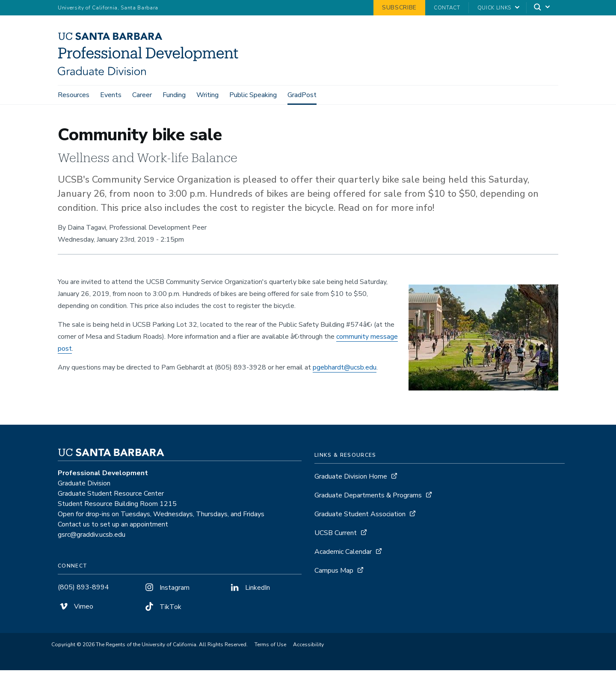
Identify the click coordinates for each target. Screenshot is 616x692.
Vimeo (76, 628)
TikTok (162, 629)
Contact (447, 8)
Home (65, 116)
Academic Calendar (343, 574)
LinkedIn (249, 609)
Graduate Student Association (360, 536)
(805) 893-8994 (83, 609)
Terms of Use (270, 666)
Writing (207, 95)
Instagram (166, 609)
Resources (74, 95)
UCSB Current (336, 555)
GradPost (302, 95)
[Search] (542, 8)
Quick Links (494, 8)
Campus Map (334, 592)
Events (111, 95)
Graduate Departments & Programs (368, 517)
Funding (174, 95)
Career (142, 95)
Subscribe (399, 7)
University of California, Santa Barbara (108, 8)
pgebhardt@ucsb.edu (345, 389)
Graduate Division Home (351, 498)
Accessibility (308, 666)
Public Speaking (253, 95)
